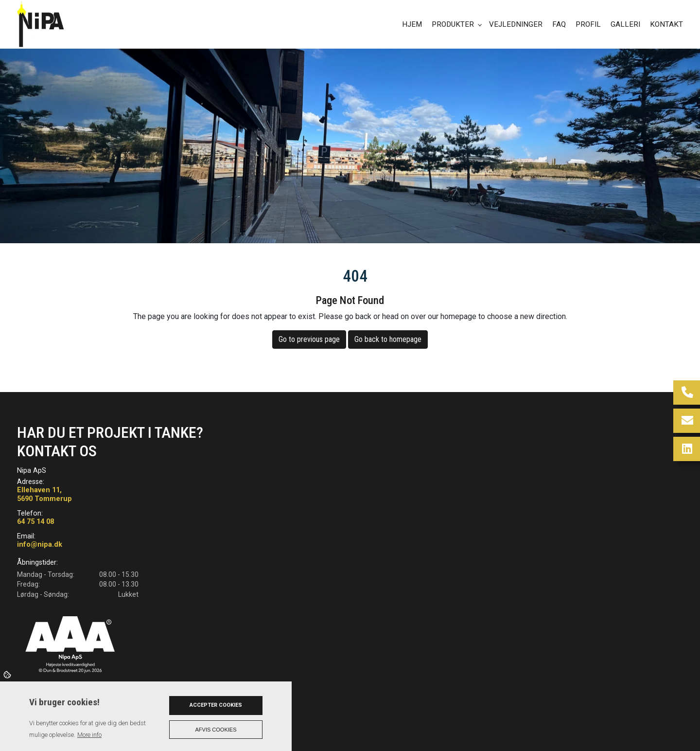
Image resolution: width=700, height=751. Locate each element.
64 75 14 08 (35, 522)
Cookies (8, 674)
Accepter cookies (216, 705)
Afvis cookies (216, 730)
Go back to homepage (388, 339)
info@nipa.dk (40, 545)
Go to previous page (309, 339)
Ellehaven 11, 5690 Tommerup (44, 494)
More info (89, 735)
